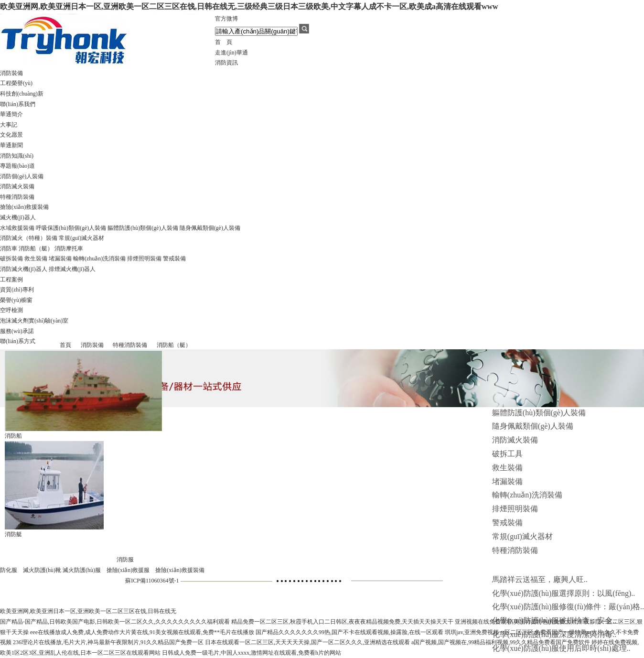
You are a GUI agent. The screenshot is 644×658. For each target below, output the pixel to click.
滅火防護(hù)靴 (42, 570)
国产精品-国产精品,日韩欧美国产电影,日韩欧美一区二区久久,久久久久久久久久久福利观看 (115, 622)
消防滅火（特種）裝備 (29, 238)
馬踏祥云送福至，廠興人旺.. (540, 579)
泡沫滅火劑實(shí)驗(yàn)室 (34, 321)
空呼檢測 (11, 310)
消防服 (125, 560)
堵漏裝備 (60, 259)
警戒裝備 (174, 259)
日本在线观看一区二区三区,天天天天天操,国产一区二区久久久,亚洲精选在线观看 (307, 642)
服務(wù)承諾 (17, 331)
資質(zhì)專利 (17, 290)
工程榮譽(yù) (16, 83)
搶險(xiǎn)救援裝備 (24, 207)
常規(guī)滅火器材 (81, 238)
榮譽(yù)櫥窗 (16, 300)
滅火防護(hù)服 (82, 570)
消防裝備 (11, 73)
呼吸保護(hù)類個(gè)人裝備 (71, 228)
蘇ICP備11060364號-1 (152, 581)
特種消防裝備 (17, 197)
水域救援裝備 (17, 228)
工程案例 (11, 280)
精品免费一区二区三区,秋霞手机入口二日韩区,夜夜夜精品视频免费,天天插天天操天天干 (342, 622)
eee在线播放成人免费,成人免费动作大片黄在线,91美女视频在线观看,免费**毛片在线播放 (142, 632)
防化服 (9, 570)
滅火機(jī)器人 (18, 217)
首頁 (65, 345)
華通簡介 (11, 114)
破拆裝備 (11, 259)
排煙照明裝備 (144, 259)
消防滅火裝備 (17, 186)
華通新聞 (11, 145)
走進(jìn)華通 (231, 53)
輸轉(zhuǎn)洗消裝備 (99, 259)
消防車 (9, 248)
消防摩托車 (69, 248)
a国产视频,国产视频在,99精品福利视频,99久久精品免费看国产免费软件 (501, 642)
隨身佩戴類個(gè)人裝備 (210, 228)
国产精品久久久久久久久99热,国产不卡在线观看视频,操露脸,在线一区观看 (349, 632)
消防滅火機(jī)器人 (24, 269)
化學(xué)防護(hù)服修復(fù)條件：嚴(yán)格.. (568, 607)
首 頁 (224, 42)
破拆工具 (507, 454)
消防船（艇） (36, 248)
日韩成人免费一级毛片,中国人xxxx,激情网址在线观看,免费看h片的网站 (252, 653)
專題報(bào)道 (17, 166)
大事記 (9, 125)
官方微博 (226, 19)
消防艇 (13, 534)
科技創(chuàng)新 (22, 94)
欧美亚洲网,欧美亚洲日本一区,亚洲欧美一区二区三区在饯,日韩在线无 (88, 611)
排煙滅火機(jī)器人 (72, 269)
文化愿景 (11, 135)
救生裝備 (36, 259)
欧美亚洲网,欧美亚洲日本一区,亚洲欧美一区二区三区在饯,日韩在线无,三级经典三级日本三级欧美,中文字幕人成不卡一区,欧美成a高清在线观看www (249, 6)
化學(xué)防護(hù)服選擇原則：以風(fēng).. (564, 593)
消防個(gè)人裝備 (22, 176)
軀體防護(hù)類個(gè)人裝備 (143, 228)
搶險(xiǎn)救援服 (128, 570)
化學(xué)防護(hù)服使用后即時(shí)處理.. (561, 648)
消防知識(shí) (17, 156)
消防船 (13, 436)
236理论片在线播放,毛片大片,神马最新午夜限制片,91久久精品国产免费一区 (108, 642)
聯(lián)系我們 (18, 104)
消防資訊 (226, 63)
